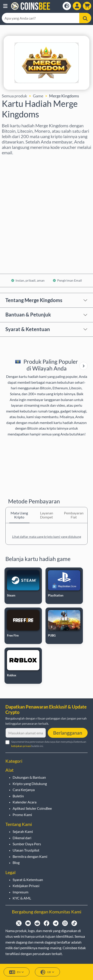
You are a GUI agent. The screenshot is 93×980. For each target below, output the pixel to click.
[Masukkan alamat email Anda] (26, 733)
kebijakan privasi (21, 746)
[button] (5, 6)
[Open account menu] (77, 6)
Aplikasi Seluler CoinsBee (32, 808)
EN (17, 972)
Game (38, 96)
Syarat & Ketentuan (28, 329)
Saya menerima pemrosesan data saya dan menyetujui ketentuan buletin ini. (49, 744)
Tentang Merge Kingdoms (34, 300)
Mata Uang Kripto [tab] (19, 515)
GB (47, 972)
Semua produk (14, 96)
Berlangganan (68, 733)
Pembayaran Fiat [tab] (74, 515)
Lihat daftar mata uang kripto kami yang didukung (47, 537)
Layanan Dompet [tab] (47, 515)
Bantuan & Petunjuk (28, 315)
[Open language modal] (67, 6)
